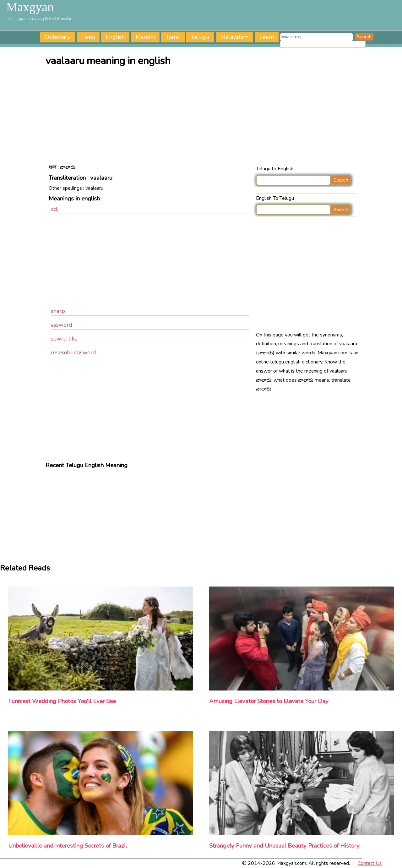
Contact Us (370, 863)
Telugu (200, 37)
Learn (267, 37)
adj (55, 209)
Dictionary (58, 37)
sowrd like (64, 339)
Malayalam (234, 37)
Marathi (145, 37)
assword (62, 325)
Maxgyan (30, 7)
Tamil (173, 37)
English (115, 37)
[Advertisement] (203, 117)
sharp (58, 311)
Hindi (88, 37)
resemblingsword (73, 352)
